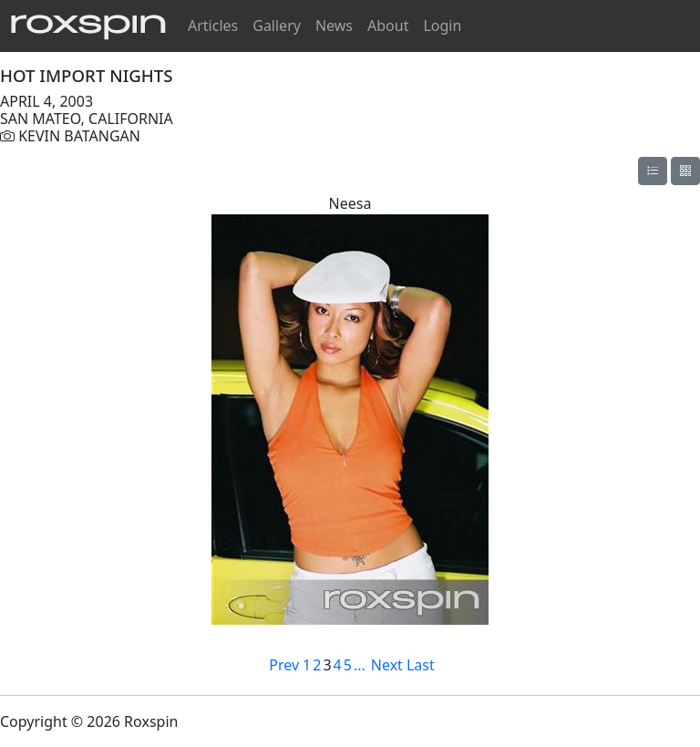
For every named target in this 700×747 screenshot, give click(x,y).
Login (442, 26)
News (334, 26)
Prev (284, 665)
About (388, 26)
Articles (213, 26)
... (360, 665)
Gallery (277, 26)
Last (421, 665)
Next (387, 665)
